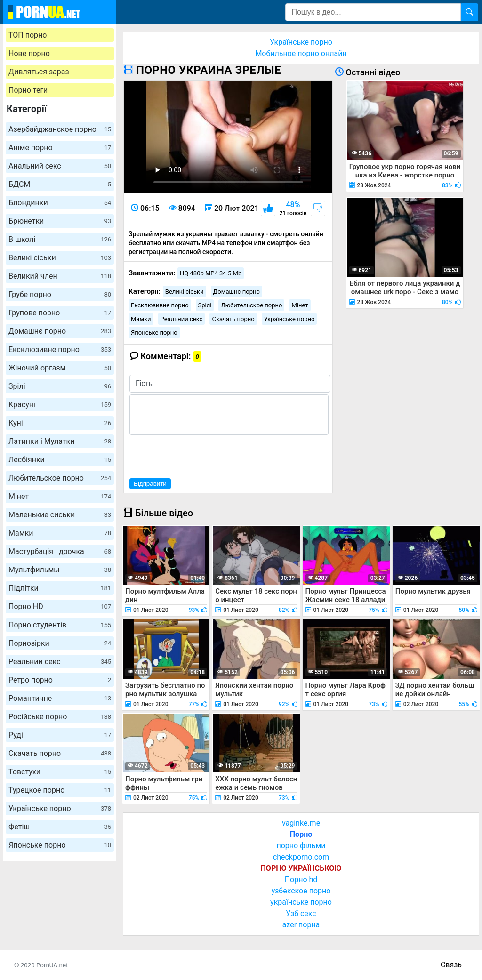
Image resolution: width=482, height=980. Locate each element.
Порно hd (301, 880)
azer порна (301, 925)
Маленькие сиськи (60, 515)
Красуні (60, 405)
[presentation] (201, 455)
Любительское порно (60, 478)
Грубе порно (60, 294)
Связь (451, 965)
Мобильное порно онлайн (301, 53)
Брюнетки (60, 221)
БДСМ (60, 184)
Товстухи (60, 772)
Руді (60, 735)
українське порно (301, 902)
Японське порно (60, 845)
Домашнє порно (60, 331)
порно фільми (301, 846)
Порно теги (28, 90)
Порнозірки (60, 643)
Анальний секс (60, 166)
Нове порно (29, 53)
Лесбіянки (60, 460)
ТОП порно (28, 35)
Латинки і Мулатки (60, 441)
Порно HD (60, 606)
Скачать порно (60, 753)
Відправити (150, 484)
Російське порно (60, 717)
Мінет (60, 496)
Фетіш (60, 827)
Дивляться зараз (39, 72)
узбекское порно (301, 891)
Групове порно (60, 313)
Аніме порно (60, 148)
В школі (60, 239)
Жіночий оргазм (60, 368)
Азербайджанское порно (60, 129)
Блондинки (60, 203)
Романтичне (60, 698)
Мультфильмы (60, 570)
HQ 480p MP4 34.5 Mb (211, 273)
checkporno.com (301, 857)
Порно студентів (60, 625)
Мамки (60, 533)
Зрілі (60, 386)
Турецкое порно (60, 790)
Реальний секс (60, 662)
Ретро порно (60, 680)
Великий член (60, 276)
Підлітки (60, 588)
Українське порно (60, 808)
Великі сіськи (60, 258)
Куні (60, 423)
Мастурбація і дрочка (60, 551)
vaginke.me (301, 823)
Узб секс (301, 913)
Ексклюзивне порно (60, 349)
